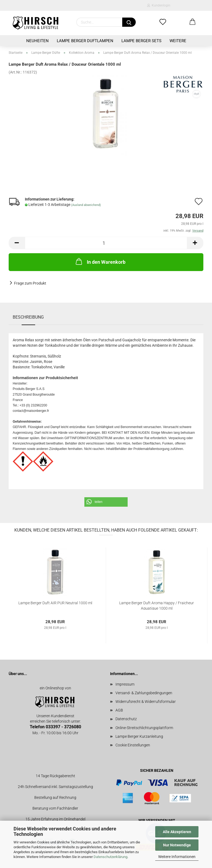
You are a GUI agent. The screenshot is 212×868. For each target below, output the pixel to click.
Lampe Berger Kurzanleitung (139, 736)
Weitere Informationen (177, 857)
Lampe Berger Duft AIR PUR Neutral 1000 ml (55, 603)
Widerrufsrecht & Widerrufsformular (146, 702)
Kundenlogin (159, 5)
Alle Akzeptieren (177, 832)
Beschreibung (28, 317)
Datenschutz (126, 719)
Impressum (125, 684)
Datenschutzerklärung (110, 857)
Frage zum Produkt (30, 283)
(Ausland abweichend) (86, 205)
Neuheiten (37, 41)
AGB (119, 710)
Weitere (178, 41)
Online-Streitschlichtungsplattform (144, 728)
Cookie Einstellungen (133, 745)
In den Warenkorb (100, 261)
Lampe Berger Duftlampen (85, 41)
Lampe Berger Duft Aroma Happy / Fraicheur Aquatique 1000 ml (157, 605)
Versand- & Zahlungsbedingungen (144, 693)
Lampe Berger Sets (141, 41)
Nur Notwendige (177, 845)
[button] (106, 502)
